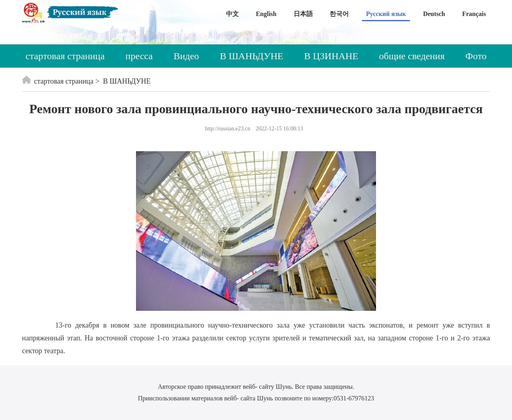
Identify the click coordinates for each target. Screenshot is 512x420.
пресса (139, 56)
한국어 (339, 14)
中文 (232, 14)
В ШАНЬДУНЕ (252, 56)
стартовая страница (65, 56)
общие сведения (412, 56)
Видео (186, 56)
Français (474, 14)
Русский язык (386, 14)
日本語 (303, 14)
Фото (476, 56)
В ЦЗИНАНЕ (331, 56)
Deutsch (434, 14)
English (266, 14)
